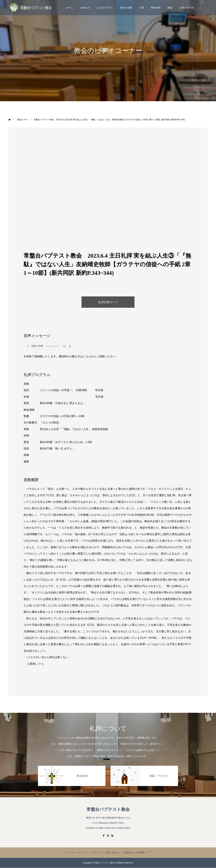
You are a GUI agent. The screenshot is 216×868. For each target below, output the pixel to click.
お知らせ (85, 8)
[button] (202, 8)
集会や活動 (126, 8)
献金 (170, 8)
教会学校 (156, 8)
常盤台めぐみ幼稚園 (134, 853)
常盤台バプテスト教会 (108, 810)
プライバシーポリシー (76, 853)
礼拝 (142, 8)
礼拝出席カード (108, 302)
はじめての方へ (105, 8)
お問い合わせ (186, 8)
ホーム (70, 8)
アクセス (96, 853)
